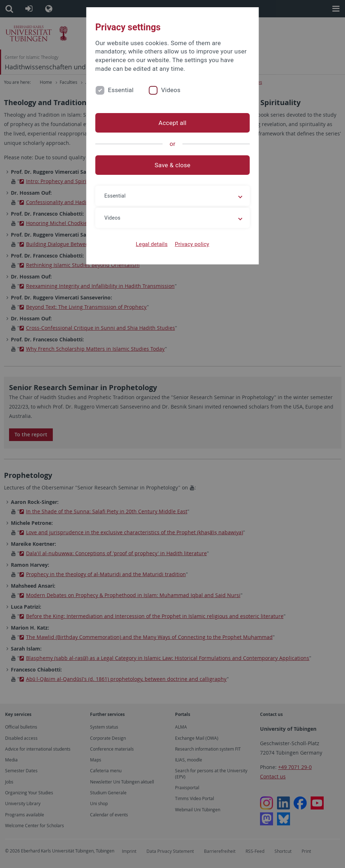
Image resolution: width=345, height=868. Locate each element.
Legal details (152, 244)
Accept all (172, 123)
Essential (121, 90)
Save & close (173, 165)
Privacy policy (192, 244)
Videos (171, 90)
